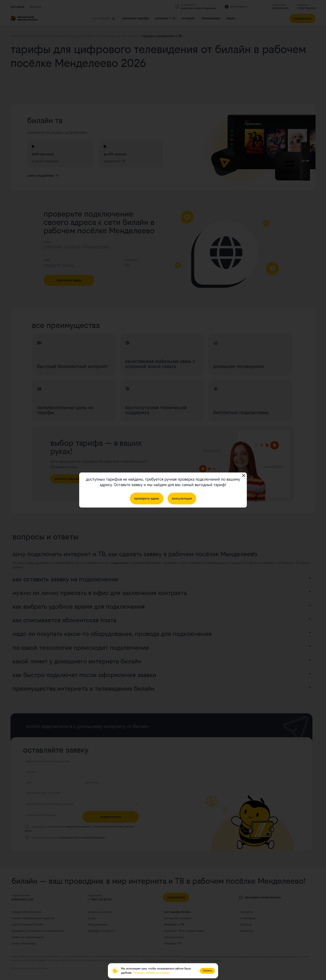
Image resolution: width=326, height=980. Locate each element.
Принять (207, 971)
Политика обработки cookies (151, 973)
